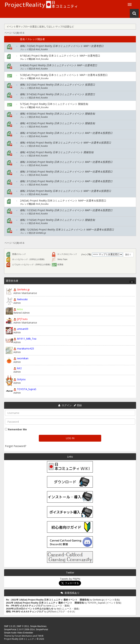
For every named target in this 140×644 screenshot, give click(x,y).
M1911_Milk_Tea (27, 339)
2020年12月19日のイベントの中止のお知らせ (30, 609)
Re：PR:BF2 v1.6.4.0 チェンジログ (24, 606)
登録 (79, 405)
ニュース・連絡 (61, 606)
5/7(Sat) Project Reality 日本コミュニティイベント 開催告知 (54, 104)
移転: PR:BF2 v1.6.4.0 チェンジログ (25, 612)
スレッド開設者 (36, 39)
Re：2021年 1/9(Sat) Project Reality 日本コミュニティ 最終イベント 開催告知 (48, 600)
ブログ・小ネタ (66, 612)
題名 (23, 39)
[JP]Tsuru (22, 319)
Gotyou (21, 379)
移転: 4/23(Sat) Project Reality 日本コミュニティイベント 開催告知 (57, 123)
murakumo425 (25, 348)
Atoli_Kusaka (42, 49)
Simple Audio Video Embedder (19, 633)
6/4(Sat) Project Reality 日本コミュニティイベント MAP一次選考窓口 (59, 65)
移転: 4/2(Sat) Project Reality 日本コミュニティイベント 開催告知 (57, 152)
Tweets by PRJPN (70, 579)
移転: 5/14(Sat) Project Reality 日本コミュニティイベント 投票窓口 (57, 94)
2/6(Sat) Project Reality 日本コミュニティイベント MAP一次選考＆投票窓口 (63, 201)
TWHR (40, 636)
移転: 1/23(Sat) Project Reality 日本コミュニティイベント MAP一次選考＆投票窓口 (66, 210)
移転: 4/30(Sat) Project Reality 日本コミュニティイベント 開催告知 (57, 114)
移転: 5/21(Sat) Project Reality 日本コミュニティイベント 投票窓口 (57, 85)
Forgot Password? (16, 446)
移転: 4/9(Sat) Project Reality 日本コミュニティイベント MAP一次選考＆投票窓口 (66, 143)
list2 (19, 368)
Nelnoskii (22, 299)
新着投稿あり (72, 593)
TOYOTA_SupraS (27, 389)
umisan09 (23, 329)
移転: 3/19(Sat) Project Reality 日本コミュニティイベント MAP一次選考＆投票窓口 (66, 172)
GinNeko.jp (41, 233)
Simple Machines (38, 626)
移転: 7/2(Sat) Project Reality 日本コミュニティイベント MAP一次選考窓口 (62, 46)
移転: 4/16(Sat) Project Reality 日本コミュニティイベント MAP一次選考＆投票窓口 (66, 133)
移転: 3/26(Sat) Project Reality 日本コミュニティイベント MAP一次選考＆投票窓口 (66, 162)
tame (49, 606)
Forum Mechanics (24, 636)
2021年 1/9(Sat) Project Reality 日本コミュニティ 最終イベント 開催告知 (45, 603)
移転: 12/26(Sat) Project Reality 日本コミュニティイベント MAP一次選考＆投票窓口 (67, 229)
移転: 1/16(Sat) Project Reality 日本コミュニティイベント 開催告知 (57, 220)
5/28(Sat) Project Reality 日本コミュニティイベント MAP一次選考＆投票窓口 (64, 75)
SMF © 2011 (23, 626)
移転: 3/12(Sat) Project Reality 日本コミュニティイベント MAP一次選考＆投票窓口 (66, 181)
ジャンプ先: (86, 254)
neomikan (23, 358)
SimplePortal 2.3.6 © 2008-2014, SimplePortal (26, 630)
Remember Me (17, 429)
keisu (20, 309)
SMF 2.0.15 (10, 626)
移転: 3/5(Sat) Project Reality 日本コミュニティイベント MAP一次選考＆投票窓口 (66, 191)
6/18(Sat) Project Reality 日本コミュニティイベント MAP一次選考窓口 (60, 56)
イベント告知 (112, 600)
